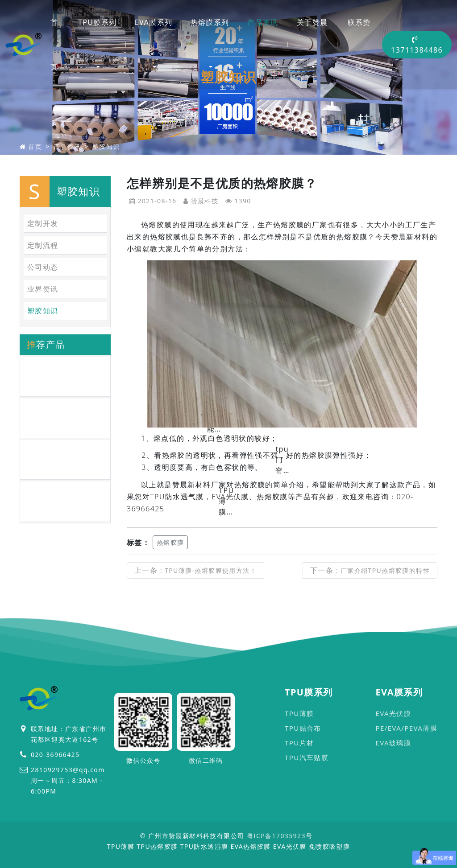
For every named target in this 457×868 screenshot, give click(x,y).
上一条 (195, 570)
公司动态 (43, 267)
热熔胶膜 (170, 542)
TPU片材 (299, 743)
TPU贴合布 (303, 728)
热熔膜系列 (210, 22)
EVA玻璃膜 (393, 743)
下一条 (370, 570)
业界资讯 (43, 289)
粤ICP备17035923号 (280, 836)
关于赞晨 (312, 22)
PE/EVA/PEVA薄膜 (406, 728)
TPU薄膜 (299, 713)
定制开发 (43, 223)
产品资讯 (263, 22)
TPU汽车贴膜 (307, 757)
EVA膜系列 (154, 22)
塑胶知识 (106, 146)
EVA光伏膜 (393, 713)
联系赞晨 (359, 45)
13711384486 (417, 45)
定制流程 (43, 245)
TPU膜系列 (98, 22)
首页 (54, 45)
